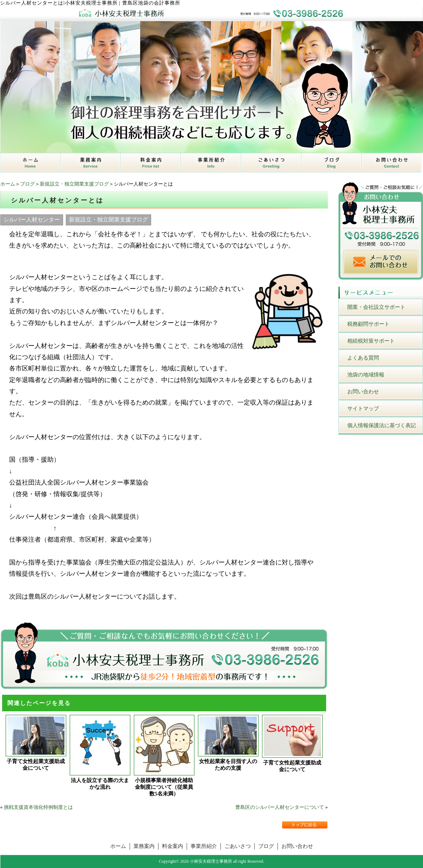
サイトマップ (363, 408)
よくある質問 (363, 358)
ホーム (8, 184)
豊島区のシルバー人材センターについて (280, 807)
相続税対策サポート (371, 341)
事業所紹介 (204, 846)
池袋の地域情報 (366, 375)
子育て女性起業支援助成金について (36, 765)
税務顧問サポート (368, 324)
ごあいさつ (238, 846)
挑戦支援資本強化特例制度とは (38, 807)
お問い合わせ (363, 392)
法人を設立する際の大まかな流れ (100, 784)
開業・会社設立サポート (376, 307)
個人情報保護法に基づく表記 (382, 425)
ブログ (27, 184)
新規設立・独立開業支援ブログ (74, 184)
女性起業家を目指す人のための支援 (228, 765)
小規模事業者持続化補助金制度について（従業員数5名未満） (164, 787)
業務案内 (144, 846)
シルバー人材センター (32, 220)
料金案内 (173, 846)
